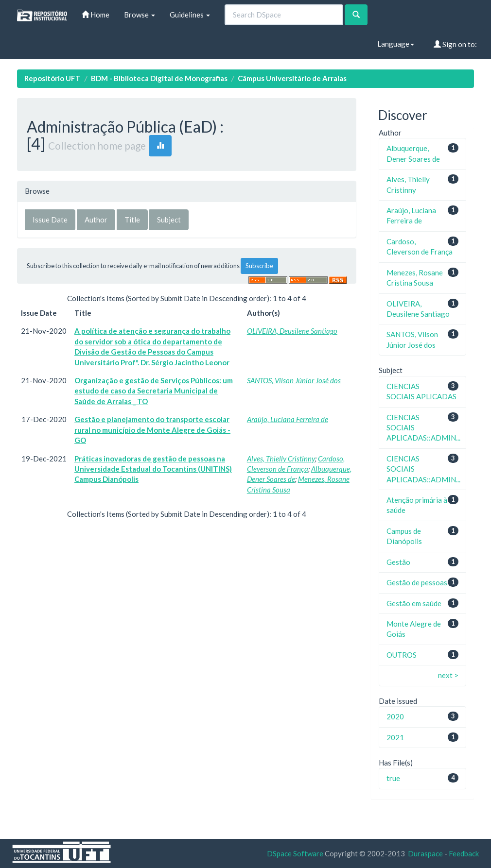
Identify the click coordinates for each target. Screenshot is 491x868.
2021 (395, 737)
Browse (140, 15)
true (393, 778)
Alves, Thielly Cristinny (281, 459)
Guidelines (190, 15)
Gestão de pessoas (417, 582)
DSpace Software (295, 853)
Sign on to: (455, 44)
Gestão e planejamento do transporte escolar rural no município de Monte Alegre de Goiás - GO (152, 430)
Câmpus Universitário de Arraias (292, 78)
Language (396, 44)
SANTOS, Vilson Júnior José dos (294, 380)
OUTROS (402, 655)
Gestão (398, 562)
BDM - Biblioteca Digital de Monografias (159, 78)
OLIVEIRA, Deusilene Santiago (292, 331)
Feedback (464, 853)
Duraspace (425, 853)
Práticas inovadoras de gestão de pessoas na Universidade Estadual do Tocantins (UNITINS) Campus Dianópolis (153, 469)
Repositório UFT (53, 78)
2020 (395, 716)
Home (96, 15)
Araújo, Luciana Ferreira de (288, 419)
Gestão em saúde (414, 603)
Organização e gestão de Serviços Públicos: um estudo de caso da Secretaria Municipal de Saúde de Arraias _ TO (154, 391)
